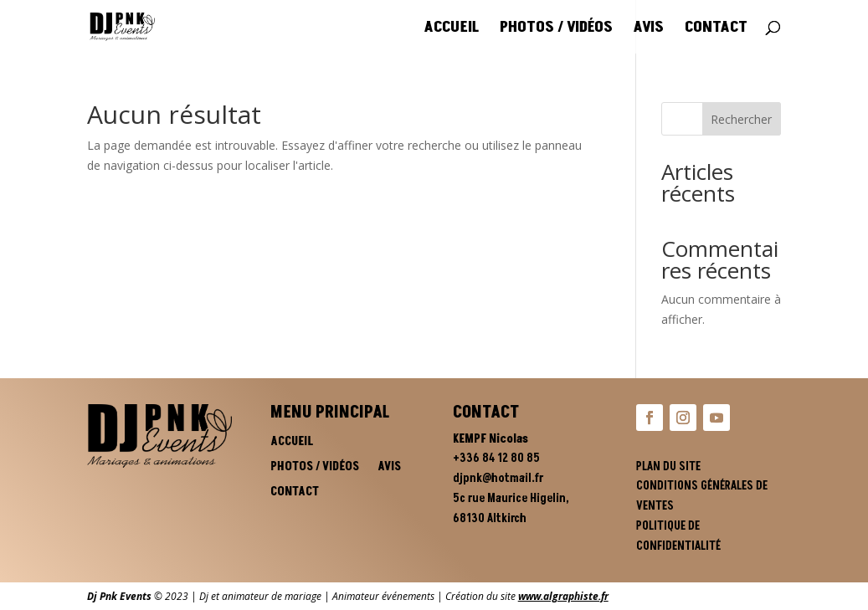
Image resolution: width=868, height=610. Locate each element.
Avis (649, 29)
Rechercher (741, 119)
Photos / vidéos (556, 29)
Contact (716, 29)
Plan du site (668, 466)
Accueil (452, 29)
